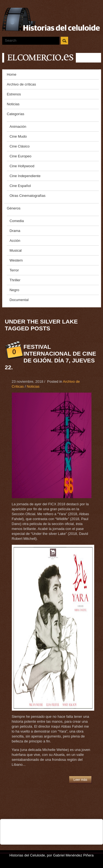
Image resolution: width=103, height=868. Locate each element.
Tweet (30, 826)
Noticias (33, 386)
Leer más (80, 780)
